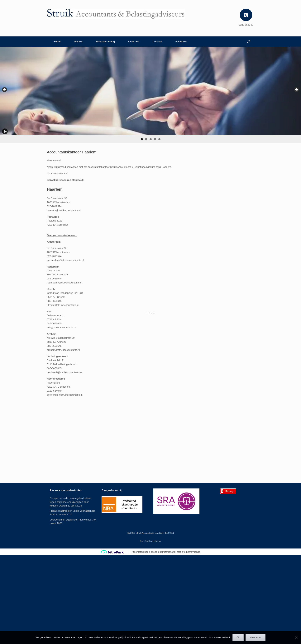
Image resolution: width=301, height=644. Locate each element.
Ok (238, 637)
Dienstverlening (106, 42)
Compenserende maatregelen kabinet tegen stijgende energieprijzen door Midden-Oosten (71, 502)
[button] (248, 42)
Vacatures (181, 42)
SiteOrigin (149, 541)
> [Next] (296, 90)
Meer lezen (255, 637)
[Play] (5, 131)
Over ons (134, 42)
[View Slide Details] (150, 91)
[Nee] (296, 637)
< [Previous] (5, 90)
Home (57, 42)
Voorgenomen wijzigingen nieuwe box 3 (72, 520)
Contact (157, 42)
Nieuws (78, 42)
